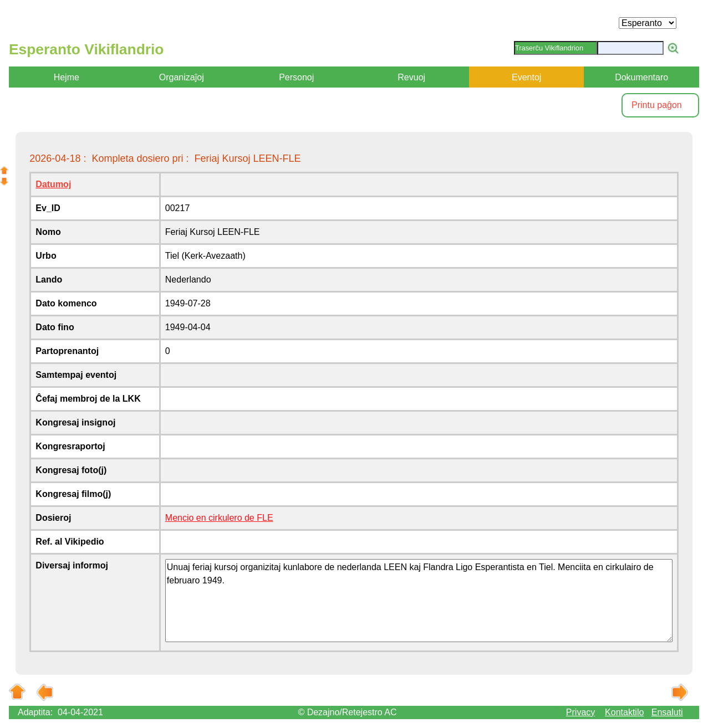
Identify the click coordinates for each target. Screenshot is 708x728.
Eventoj (526, 77)
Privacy (580, 712)
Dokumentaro (641, 77)
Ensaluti (667, 712)
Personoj (296, 77)
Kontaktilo (624, 712)
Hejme (67, 77)
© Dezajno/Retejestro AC (347, 712)
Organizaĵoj (182, 77)
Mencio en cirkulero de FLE (219, 518)
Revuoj (411, 77)
